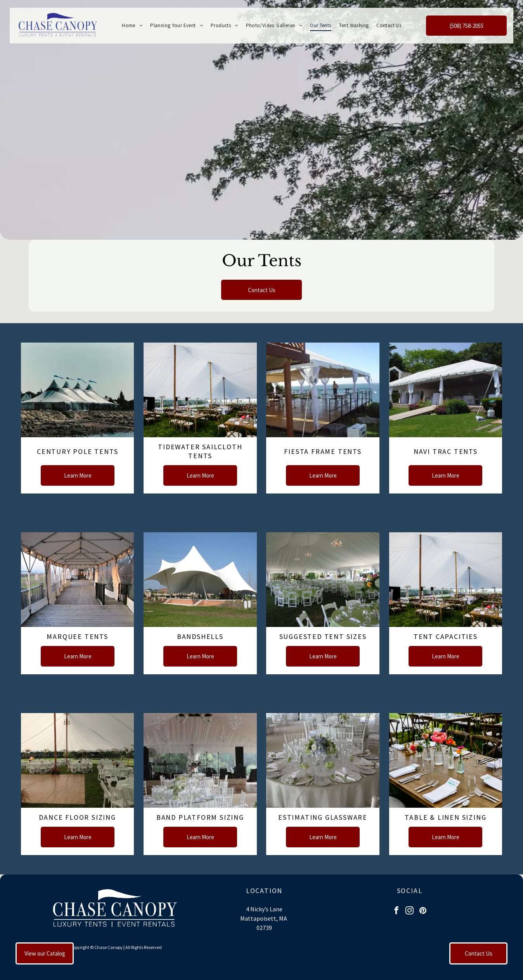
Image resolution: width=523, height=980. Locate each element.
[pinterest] (423, 911)
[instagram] (410, 911)
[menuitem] (132, 25)
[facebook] (396, 911)
